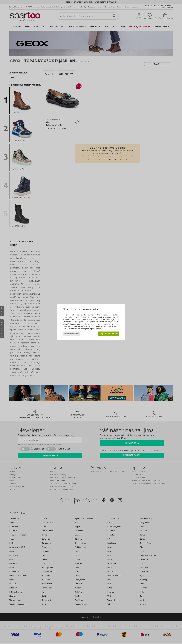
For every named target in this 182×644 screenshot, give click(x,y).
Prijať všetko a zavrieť (109, 334)
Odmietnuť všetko (72, 334)
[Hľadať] (114, 16)
